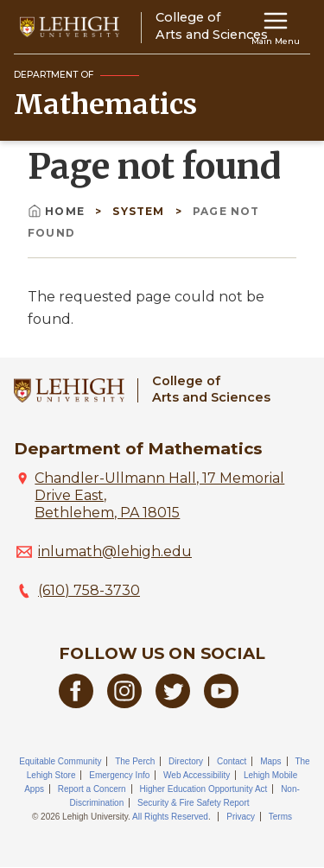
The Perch (135, 761)
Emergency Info (119, 775)
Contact (232, 761)
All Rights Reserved (170, 817)
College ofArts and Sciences (211, 389)
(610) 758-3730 (89, 590)
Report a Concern (92, 789)
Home (58, 211)
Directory (186, 761)
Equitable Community (60, 761)
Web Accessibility (197, 775)
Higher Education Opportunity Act (203, 789)
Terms (280, 817)
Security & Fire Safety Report (194, 803)
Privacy (241, 817)
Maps (270, 761)
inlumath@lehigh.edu (115, 551)
